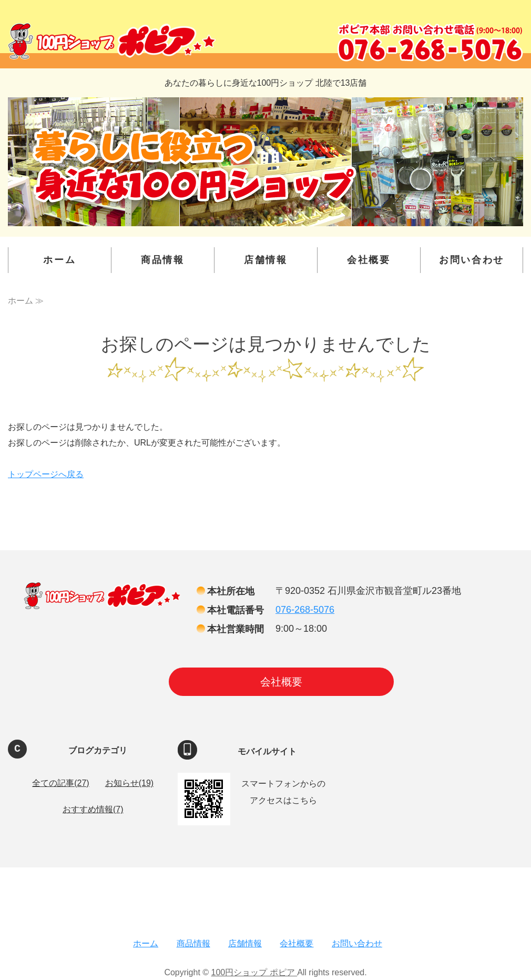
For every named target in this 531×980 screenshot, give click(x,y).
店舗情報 (266, 260)
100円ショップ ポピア (254, 972)
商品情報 (163, 260)
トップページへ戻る (46, 474)
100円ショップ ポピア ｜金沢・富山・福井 (112, 41)
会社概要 (369, 260)
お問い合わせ (472, 260)
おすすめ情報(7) (93, 809)
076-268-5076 (305, 610)
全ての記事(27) (60, 783)
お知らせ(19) (129, 783)
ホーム (59, 260)
